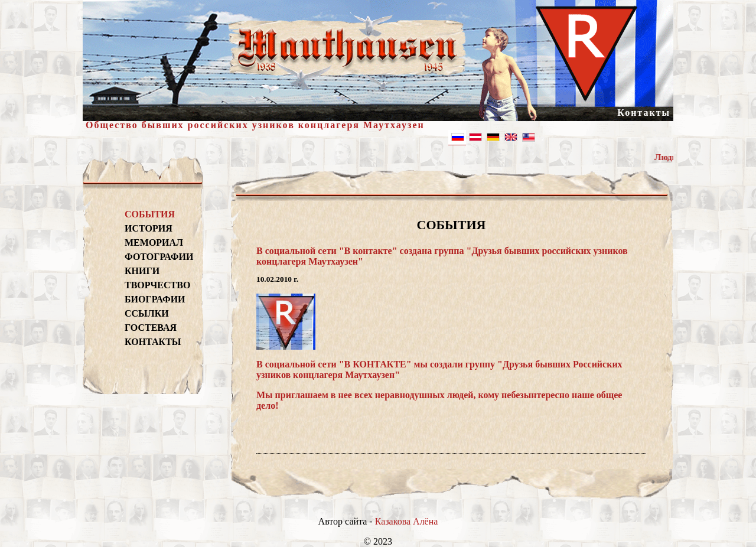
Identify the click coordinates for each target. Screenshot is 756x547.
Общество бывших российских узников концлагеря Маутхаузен (255, 125)
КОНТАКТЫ (153, 342)
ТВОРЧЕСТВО (157, 285)
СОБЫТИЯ (150, 214)
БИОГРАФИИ (155, 299)
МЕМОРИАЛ (154, 242)
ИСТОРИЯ (149, 228)
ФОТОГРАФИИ (157, 257)
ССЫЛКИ (147, 313)
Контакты (644, 113)
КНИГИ (142, 271)
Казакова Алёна (407, 521)
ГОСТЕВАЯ (151, 328)
